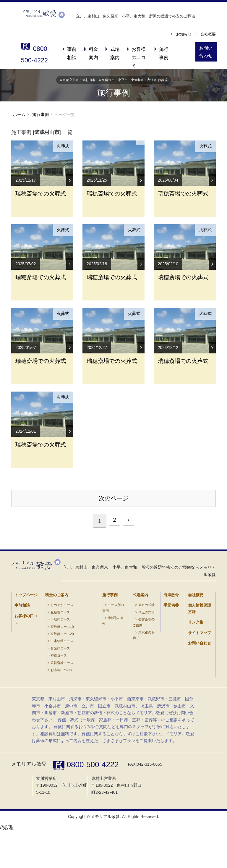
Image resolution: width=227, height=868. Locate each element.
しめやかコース (54, 674)
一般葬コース (53, 684)
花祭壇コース (53, 679)
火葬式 (63, 148)
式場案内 (137, 666)
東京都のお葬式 (142, 690)
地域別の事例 (110, 679)
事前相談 (19, 674)
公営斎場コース (73, 684)
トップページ (22, 666)
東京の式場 (140, 674)
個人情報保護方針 (197, 674)
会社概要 (208, 34)
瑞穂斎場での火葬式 (41, 220)
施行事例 (40, 116)
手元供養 (168, 674)
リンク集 (193, 682)
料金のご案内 (52, 666)
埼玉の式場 (140, 679)
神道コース (71, 679)
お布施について (73, 690)
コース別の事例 (111, 674)
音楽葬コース (72, 674)
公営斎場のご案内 (143, 684)
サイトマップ (195, 690)
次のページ (114, 569)
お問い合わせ (195, 698)
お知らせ (184, 34)
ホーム (19, 116)
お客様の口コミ (139, 57)
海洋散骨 (168, 666)
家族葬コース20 (54, 695)
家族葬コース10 (54, 690)
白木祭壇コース (54, 701)
